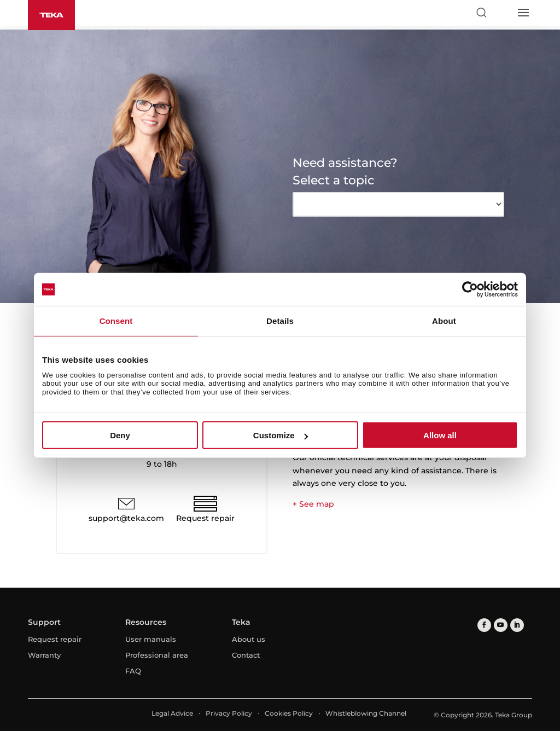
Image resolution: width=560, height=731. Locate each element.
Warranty (44, 655)
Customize (281, 435)
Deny (120, 435)
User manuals (151, 639)
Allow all (440, 435)
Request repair (205, 518)
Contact (246, 655)
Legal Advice (172, 713)
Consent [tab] (116, 321)
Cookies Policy (289, 713)
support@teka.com (126, 518)
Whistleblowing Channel (366, 713)
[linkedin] (517, 625)
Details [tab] (280, 321)
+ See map (313, 504)
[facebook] (484, 625)
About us (249, 639)
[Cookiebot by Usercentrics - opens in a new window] (470, 289)
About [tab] (444, 321)
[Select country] (502, 13)
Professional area (157, 655)
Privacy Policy (229, 713)
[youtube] (501, 625)
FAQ (133, 671)
